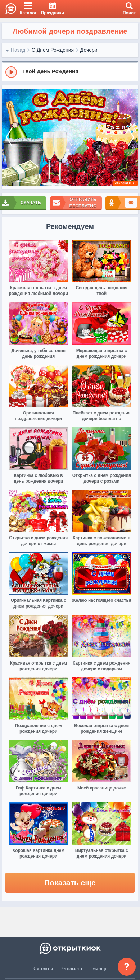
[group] (70, 72)
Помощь (98, 969)
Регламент (71, 969)
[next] (131, 137)
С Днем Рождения (53, 50)
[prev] (9, 137)
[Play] (11, 72)
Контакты (43, 969)
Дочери (89, 50)
